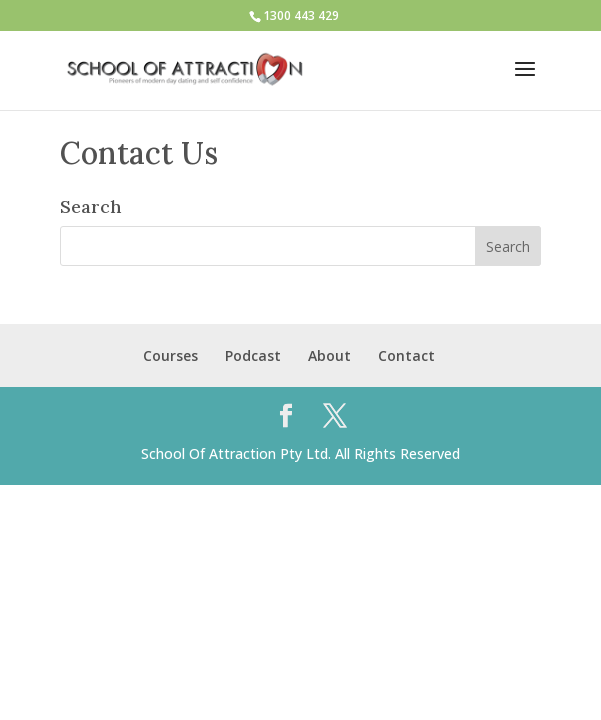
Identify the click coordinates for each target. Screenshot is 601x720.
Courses (170, 355)
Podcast (253, 355)
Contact (406, 355)
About (329, 355)
